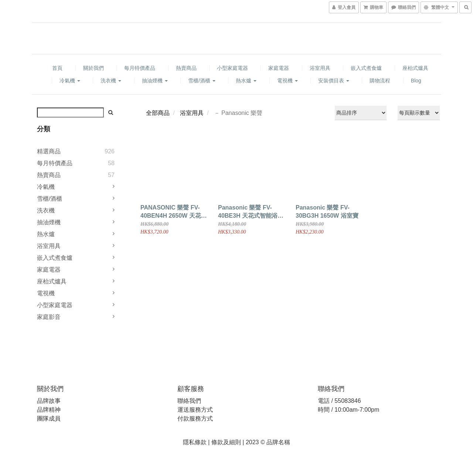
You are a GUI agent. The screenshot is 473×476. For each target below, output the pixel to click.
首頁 (57, 68)
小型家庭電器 (232, 68)
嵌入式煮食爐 (366, 68)
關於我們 (93, 68)
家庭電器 (279, 68)
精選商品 (49, 151)
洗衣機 (111, 81)
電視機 (287, 81)
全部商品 (158, 113)
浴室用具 (320, 68)
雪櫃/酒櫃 (202, 81)
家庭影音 (49, 317)
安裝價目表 (334, 81)
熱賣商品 (186, 68)
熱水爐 (246, 81)
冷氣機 (70, 81)
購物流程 (380, 81)
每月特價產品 (140, 68)
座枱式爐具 (415, 68)
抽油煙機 (155, 81)
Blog (416, 81)
